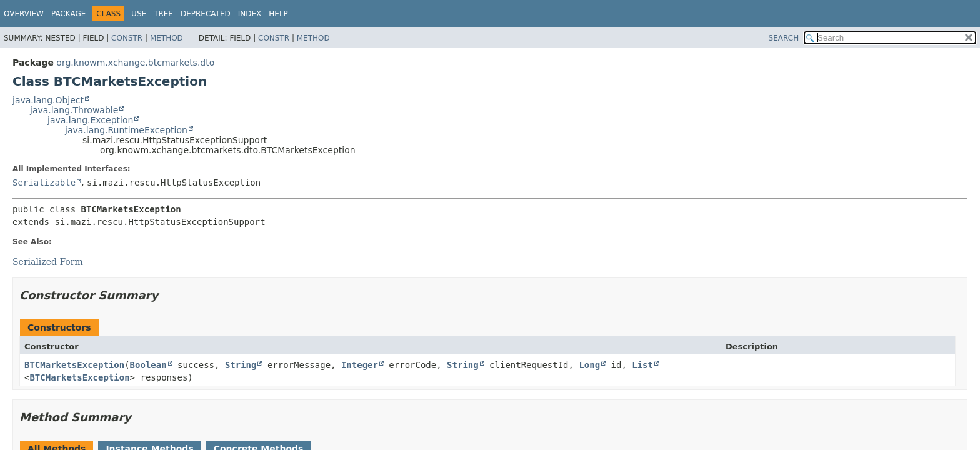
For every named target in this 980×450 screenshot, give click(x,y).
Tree (163, 14)
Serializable (44, 182)
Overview (24, 14)
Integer (360, 365)
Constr (127, 38)
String (241, 365)
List (642, 365)
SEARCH (784, 38)
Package (68, 14)
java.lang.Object (48, 100)
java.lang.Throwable (74, 110)
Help (278, 14)
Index (250, 14)
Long (589, 365)
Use (139, 14)
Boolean (148, 365)
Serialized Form (48, 262)
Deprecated (206, 14)
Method (167, 38)
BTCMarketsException (74, 365)
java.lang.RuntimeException (126, 130)
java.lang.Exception (90, 120)
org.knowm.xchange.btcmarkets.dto (135, 62)
